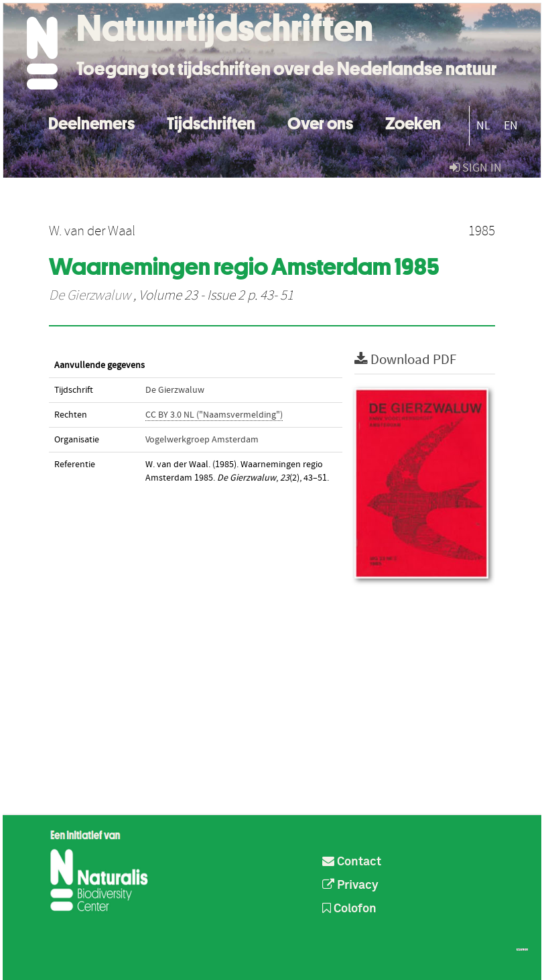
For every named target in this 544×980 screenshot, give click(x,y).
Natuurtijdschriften (225, 28)
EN (511, 126)
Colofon (349, 909)
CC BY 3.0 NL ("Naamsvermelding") (214, 415)
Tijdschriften (211, 122)
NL (483, 126)
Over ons (320, 122)
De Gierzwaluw (90, 296)
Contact (352, 862)
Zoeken (413, 122)
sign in (476, 168)
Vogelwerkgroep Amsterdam (202, 440)
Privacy (350, 885)
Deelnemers (91, 122)
